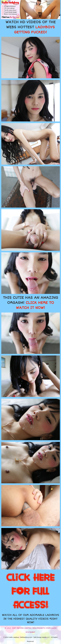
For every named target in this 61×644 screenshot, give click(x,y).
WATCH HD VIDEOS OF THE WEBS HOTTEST (31, 27)
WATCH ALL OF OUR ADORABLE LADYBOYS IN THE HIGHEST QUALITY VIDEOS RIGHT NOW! (30, 619)
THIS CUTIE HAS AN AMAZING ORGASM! (30, 303)
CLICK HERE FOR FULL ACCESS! (30, 591)
